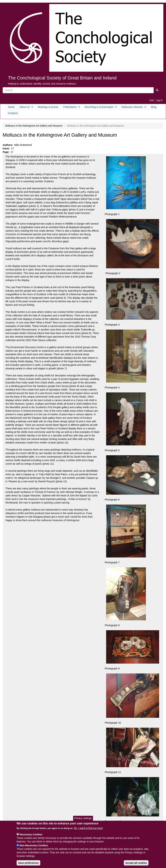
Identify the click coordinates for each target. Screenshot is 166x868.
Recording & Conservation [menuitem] (100, 108)
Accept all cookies (136, 863)
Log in (159, 100)
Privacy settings (83, 818)
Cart (152, 100)
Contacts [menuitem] (13, 113)
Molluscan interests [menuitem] (133, 108)
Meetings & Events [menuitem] (48, 107)
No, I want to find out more (88, 828)
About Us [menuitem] (25, 108)
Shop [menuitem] (154, 107)
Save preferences (28, 863)
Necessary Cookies (31, 834)
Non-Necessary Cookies (34, 845)
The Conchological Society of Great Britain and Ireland (62, 78)
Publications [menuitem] (71, 108)
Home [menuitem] (11, 107)
